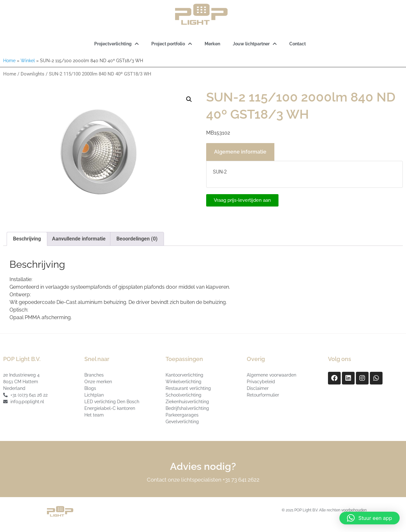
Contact (298, 44)
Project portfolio (172, 44)
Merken (212, 44)
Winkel (28, 61)
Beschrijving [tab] (27, 239)
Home (9, 61)
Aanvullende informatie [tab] (79, 239)
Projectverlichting (116, 44)
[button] (189, 99)
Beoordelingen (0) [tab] (137, 239)
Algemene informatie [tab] (240, 152)
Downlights (33, 74)
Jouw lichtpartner (255, 44)
